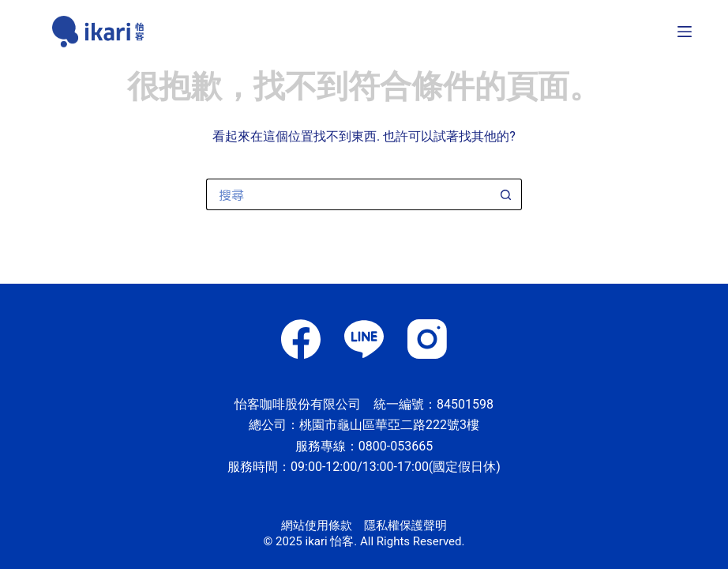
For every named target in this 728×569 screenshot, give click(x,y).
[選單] (685, 32)
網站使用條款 (317, 526)
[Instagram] (427, 339)
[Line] (364, 339)
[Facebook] (301, 339)
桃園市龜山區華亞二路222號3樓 (389, 425)
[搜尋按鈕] (506, 194)
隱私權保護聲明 (405, 526)
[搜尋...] (348, 194)
